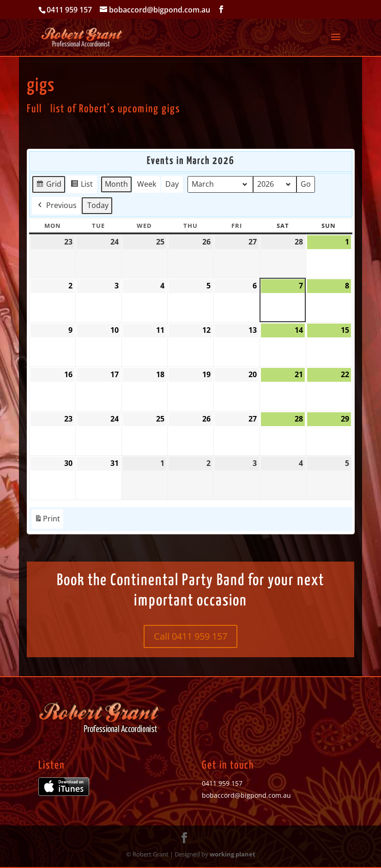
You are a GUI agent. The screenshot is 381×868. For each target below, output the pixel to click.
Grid (48, 186)
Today (98, 205)
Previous (56, 205)
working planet (233, 854)
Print (47, 521)
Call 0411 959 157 (190, 636)
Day (172, 184)
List (82, 186)
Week (147, 184)
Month (116, 184)
